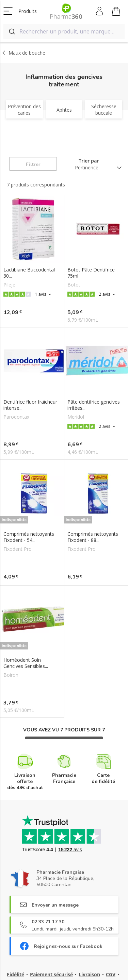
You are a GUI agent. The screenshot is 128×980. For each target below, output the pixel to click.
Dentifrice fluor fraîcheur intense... (30, 405)
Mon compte (100, 11)
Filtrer (33, 164)
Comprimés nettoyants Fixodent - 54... (29, 537)
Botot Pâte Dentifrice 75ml (91, 273)
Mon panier (116, 12)
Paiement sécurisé (51, 974)
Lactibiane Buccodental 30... (29, 273)
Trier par (89, 161)
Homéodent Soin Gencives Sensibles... (26, 663)
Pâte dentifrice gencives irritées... (94, 405)
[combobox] (64, 31)
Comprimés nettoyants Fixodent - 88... (93, 537)
